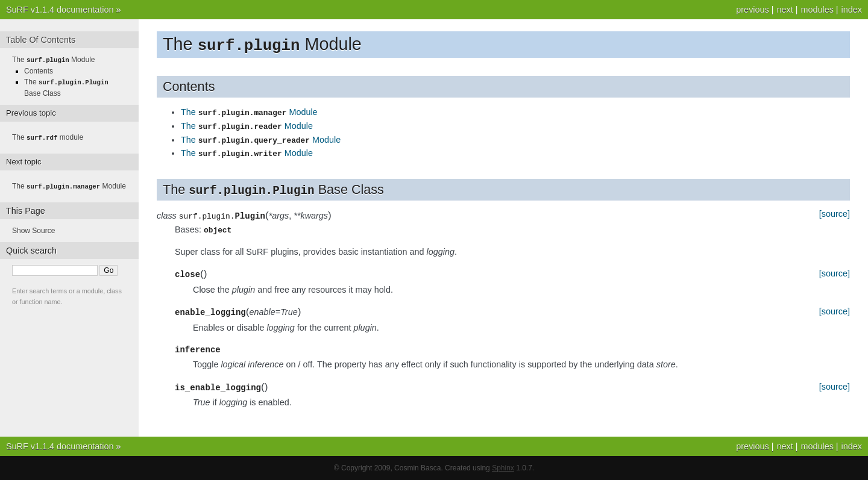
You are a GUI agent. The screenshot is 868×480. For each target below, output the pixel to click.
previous (752, 10)
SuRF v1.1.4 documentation (60, 10)
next (785, 10)
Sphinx (503, 468)
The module (48, 136)
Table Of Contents (41, 40)
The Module (249, 113)
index (852, 10)
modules (817, 10)
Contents (39, 70)
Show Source (33, 228)
